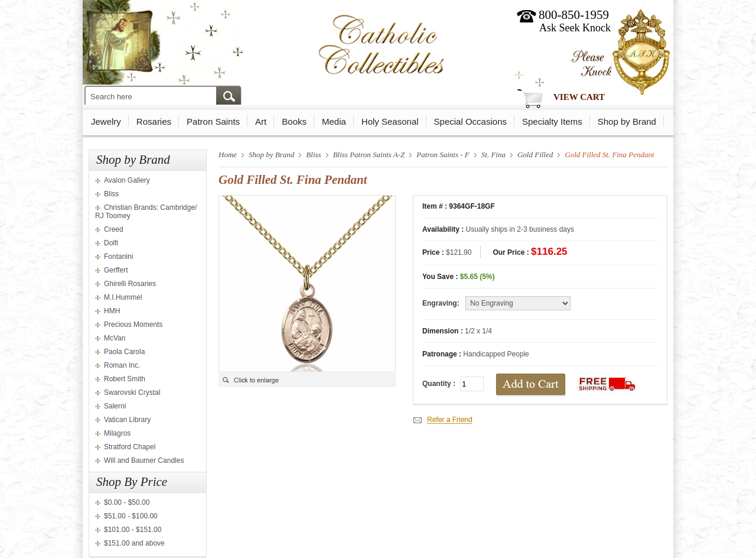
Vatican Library (127, 420)
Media (334, 121)
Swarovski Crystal (132, 392)
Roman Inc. (122, 365)
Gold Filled (535, 155)
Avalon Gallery (127, 180)
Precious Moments (133, 325)
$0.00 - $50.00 (127, 502)
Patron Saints (213, 121)
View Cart (579, 97)
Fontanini (118, 257)
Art (261, 121)
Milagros (117, 433)
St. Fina (493, 155)
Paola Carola (124, 352)
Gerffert (116, 270)
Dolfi (111, 243)
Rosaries (154, 121)
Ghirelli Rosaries (130, 284)
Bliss (111, 194)
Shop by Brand (627, 121)
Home (228, 155)
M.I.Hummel (123, 297)
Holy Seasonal (390, 121)
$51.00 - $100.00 (131, 516)
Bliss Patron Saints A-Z (369, 155)
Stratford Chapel (130, 447)
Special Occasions (470, 121)
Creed (114, 229)
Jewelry (106, 121)
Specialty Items (552, 121)
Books (294, 121)
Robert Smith (125, 379)
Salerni (115, 406)
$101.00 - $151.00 (133, 530)
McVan (115, 338)
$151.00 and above (134, 543)
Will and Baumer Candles (144, 460)
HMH (112, 311)
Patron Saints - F (443, 155)
